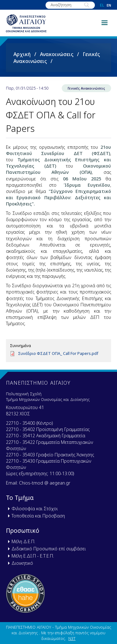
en (109, 5)
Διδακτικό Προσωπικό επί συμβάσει (49, 549)
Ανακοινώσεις (57, 54)
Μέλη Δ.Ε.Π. (23, 541)
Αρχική (22, 54)
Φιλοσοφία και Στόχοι (35, 509)
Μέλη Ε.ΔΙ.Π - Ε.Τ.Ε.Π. (33, 556)
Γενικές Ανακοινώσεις (86, 88)
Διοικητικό (22, 563)
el (102, 5)
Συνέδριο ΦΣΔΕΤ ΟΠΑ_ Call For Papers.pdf (58, 353)
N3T (72, 638)
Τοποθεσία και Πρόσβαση (38, 516)
